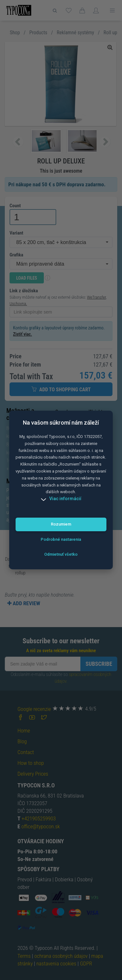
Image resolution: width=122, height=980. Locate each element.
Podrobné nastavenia (61, 539)
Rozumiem (61, 524)
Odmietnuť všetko (61, 554)
